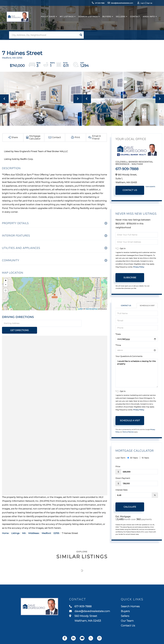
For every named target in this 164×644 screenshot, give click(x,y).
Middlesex (34, 527)
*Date (118, 334)
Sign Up (145, 3)
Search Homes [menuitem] (131, 606)
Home (5, 527)
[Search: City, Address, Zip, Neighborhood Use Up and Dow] (44, 35)
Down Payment (123, 478)
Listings (15, 527)
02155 (56, 527)
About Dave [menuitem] (47, 19)
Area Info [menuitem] (148, 19)
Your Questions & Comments (129, 356)
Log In (138, 3)
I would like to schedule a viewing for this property (137, 373)
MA (24, 527)
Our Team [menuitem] (128, 621)
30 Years (133, 458)
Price (118, 467)
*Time (118, 345)
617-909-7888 (93, 3)
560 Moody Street (85, 619)
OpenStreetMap (91, 309)
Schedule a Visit (147, 306)
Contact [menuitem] (134, 19)
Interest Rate (121, 490)
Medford (46, 527)
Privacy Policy (139, 267)
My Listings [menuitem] (66, 19)
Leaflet (80, 309)
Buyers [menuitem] (106, 19)
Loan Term (120, 458)
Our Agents (150, 187)
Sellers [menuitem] (120, 19)
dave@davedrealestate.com (115, 3)
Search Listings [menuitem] (87, 19)
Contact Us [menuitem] (128, 626)
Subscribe (130, 278)
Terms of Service (128, 432)
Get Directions (95, 323)
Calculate (130, 507)
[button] (81, 35)
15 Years (144, 458)
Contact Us (130, 190)
